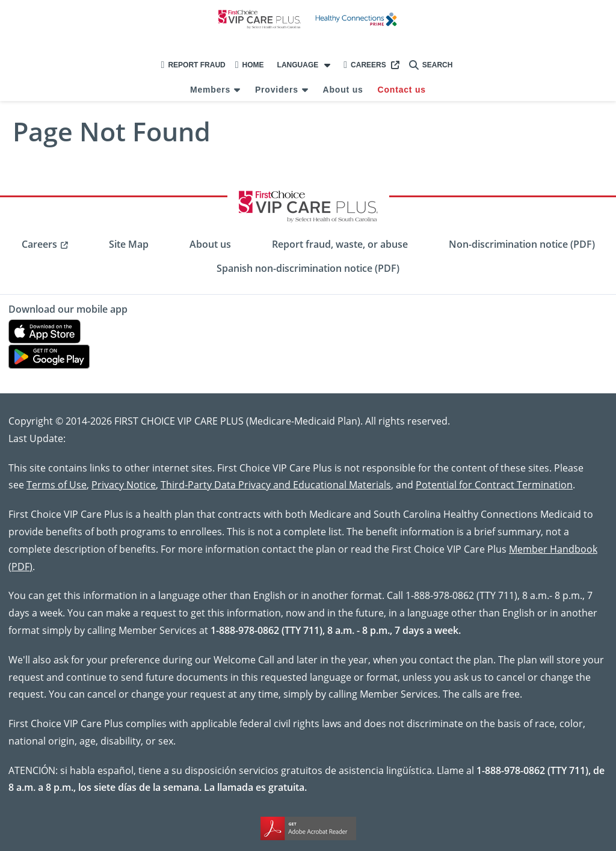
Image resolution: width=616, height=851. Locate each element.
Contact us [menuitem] (402, 90)
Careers (365, 65)
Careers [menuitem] (39, 244)
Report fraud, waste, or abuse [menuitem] (340, 244)
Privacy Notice (124, 484)
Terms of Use (57, 484)
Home (250, 65)
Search (431, 65)
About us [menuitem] (343, 90)
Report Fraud (193, 65)
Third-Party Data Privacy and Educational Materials (276, 484)
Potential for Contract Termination (494, 484)
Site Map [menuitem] (129, 244)
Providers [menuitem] (277, 90)
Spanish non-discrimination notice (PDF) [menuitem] (308, 268)
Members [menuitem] (210, 90)
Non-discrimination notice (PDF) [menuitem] (522, 244)
